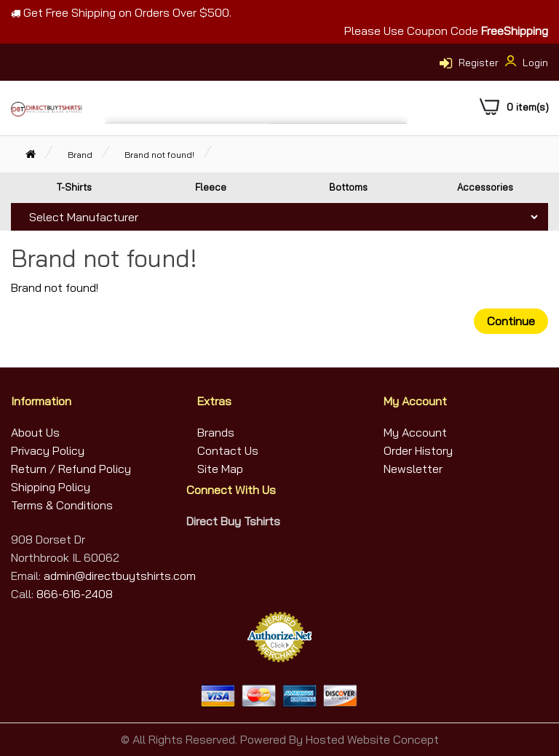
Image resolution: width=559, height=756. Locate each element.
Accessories (485, 187)
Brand (80, 155)
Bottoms (348, 187)
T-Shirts (74, 187)
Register (479, 63)
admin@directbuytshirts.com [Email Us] (118, 576)
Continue (511, 321)
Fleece (211, 187)
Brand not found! (159, 155)
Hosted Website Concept (372, 739)
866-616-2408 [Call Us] (75, 594)
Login (525, 63)
